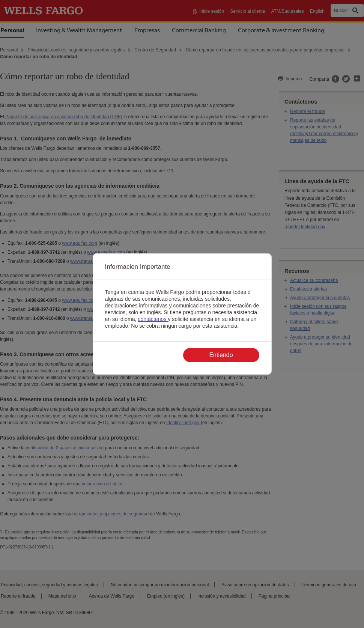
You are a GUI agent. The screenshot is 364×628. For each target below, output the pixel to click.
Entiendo (221, 355)
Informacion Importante (138, 267)
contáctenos (153, 319)
